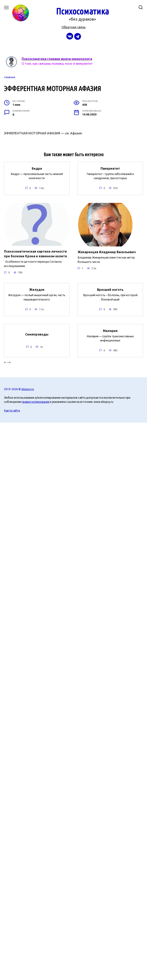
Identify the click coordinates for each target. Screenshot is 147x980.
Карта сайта (12, 411)
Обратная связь (73, 27)
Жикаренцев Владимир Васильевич (107, 252)
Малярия (110, 331)
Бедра (37, 168)
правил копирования (36, 402)
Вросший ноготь (110, 290)
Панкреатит (110, 168)
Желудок (37, 290)
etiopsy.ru (28, 389)
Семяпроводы (37, 334)
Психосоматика (82, 11)
